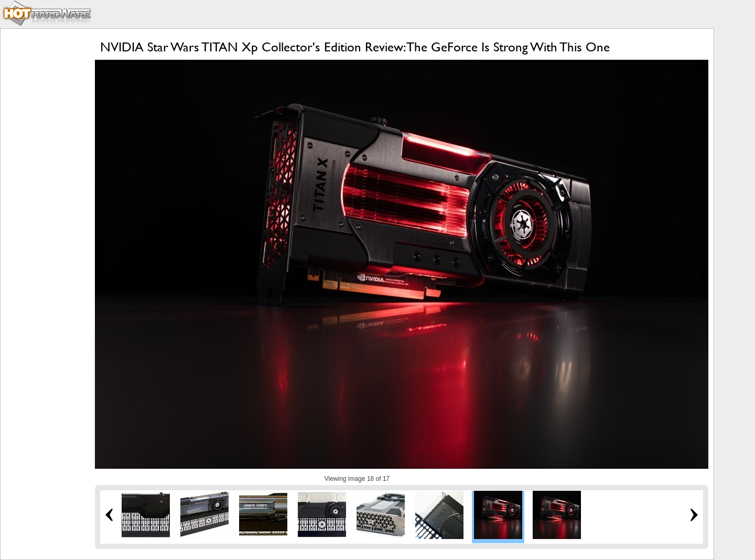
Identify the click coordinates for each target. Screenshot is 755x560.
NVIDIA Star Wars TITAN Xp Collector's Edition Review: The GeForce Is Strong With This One (355, 47)
